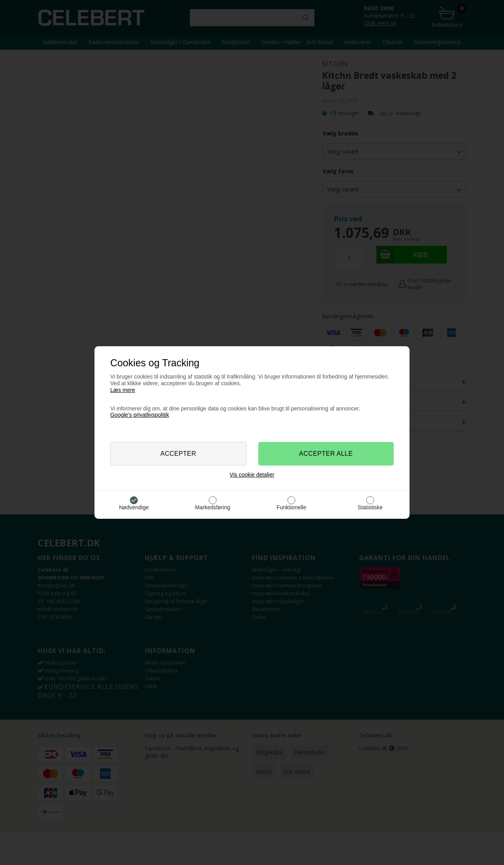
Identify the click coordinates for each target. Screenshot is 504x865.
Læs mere (123, 390)
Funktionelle (291, 507)
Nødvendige (134, 507)
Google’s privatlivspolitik (140, 415)
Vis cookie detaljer (252, 475)
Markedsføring (212, 507)
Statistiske (370, 507)
